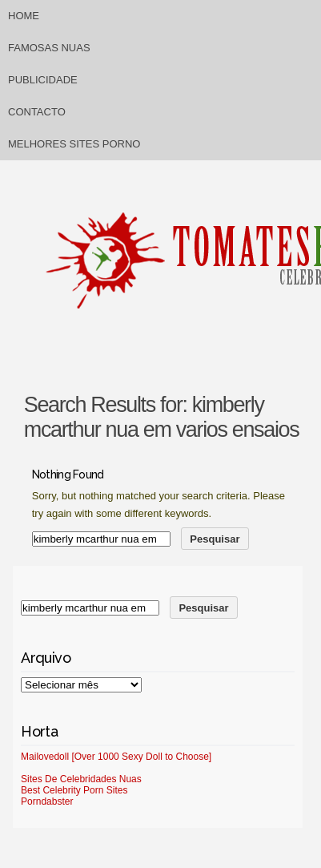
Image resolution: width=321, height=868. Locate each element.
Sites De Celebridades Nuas (81, 779)
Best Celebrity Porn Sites (74, 790)
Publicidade (43, 80)
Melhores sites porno (74, 144)
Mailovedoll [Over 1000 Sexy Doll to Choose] (116, 757)
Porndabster (47, 801)
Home (24, 16)
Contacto (37, 112)
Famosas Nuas (49, 48)
